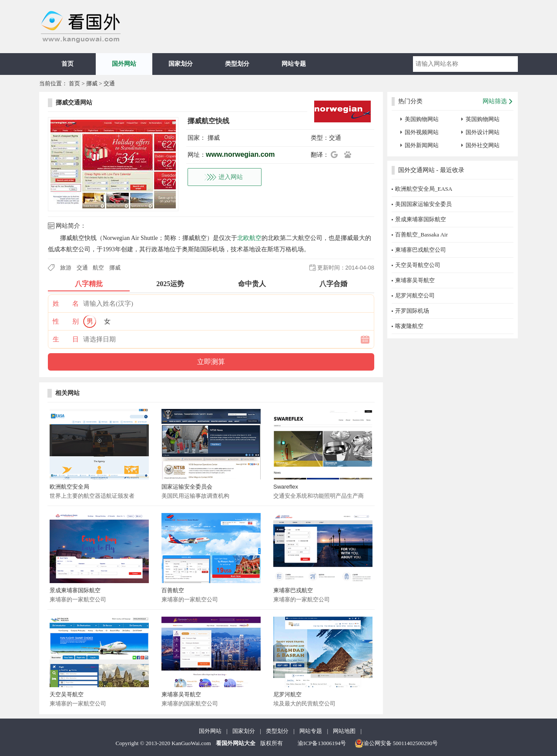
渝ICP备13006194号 (322, 743)
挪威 (92, 83)
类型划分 (237, 64)
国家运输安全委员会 (187, 487)
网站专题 (294, 64)
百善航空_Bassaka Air (421, 235)
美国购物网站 (422, 119)
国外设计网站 (483, 132)
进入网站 (231, 177)
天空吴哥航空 (67, 694)
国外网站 (124, 64)
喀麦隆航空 (409, 326)
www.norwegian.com (240, 154)
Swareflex (286, 487)
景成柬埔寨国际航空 (75, 590)
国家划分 (181, 64)
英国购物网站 (483, 119)
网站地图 (344, 731)
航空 (98, 268)
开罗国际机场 (412, 311)
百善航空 (173, 590)
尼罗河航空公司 (415, 295)
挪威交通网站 (74, 103)
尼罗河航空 (287, 694)
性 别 (66, 321)
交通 (109, 83)
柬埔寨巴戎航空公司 (421, 250)
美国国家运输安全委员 (423, 204)
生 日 (66, 339)
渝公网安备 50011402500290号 (396, 743)
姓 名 (66, 304)
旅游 (66, 268)
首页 (67, 64)
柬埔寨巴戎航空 (293, 590)
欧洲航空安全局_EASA (424, 189)
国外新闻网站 (422, 145)
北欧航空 (249, 238)
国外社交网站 (483, 145)
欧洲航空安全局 (69, 487)
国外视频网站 (422, 132)
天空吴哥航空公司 (418, 265)
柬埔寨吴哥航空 (181, 694)
